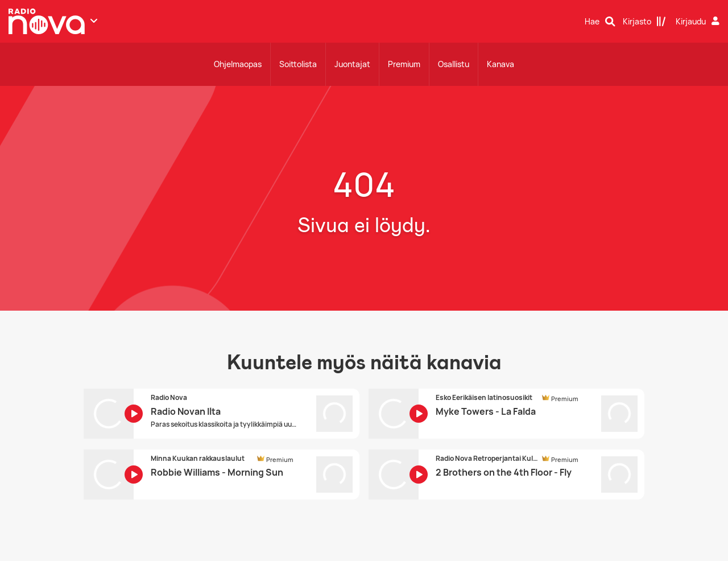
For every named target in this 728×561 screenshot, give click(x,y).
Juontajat (352, 64)
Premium (404, 64)
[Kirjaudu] (699, 22)
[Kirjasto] (644, 22)
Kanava (500, 64)
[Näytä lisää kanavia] (94, 20)
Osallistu (454, 64)
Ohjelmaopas (238, 64)
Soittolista (298, 64)
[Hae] (600, 22)
